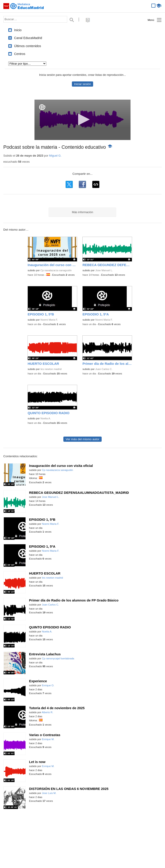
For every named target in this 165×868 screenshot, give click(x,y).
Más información (82, 212)
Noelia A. (46, 418)
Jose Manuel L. (104, 270)
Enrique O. (48, 685)
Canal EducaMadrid (28, 38)
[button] (82, 119)
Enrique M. (48, 739)
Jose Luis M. (49, 793)
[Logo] (42, 107)
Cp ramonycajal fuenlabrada (58, 658)
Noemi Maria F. (49, 320)
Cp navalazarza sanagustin (56, 270)
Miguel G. (55, 156)
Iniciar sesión (82, 84)
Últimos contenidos (28, 46)
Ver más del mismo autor (82, 439)
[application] (82, 120)
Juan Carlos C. (104, 369)
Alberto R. (47, 712)
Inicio (18, 30)
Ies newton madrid (51, 369)
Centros (20, 54)
